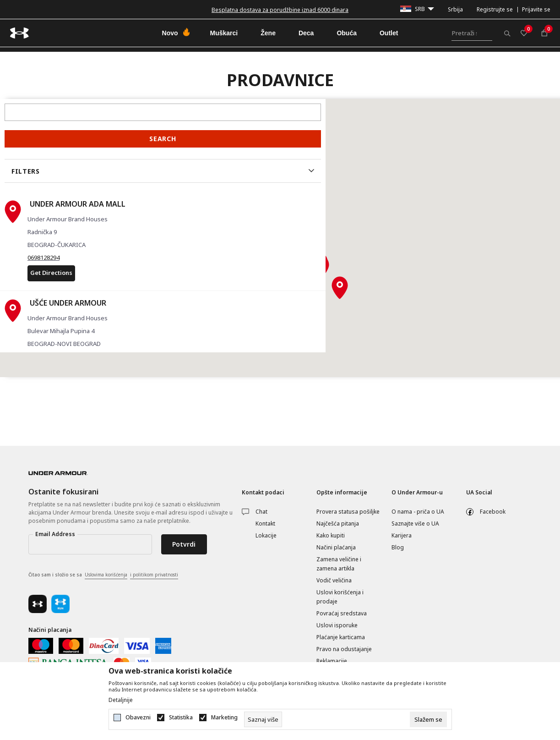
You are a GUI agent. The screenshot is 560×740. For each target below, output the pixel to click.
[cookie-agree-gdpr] (428, 719)
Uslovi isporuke (337, 625)
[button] (316, 270)
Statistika (181, 718)
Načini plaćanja (336, 547)
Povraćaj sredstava (342, 613)
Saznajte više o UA (415, 523)
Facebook (493, 512)
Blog (398, 547)
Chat (261, 512)
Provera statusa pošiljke (348, 512)
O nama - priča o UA (418, 512)
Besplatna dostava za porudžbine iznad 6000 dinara (280, 10)
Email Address (55, 534)
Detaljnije (121, 700)
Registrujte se (495, 9)
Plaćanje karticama (341, 637)
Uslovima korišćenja (106, 575)
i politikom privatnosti (154, 575)
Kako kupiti (331, 535)
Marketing (224, 718)
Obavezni (138, 718)
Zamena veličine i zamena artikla (339, 564)
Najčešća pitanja (338, 523)
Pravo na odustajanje (344, 649)
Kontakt (265, 523)
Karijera (402, 535)
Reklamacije (332, 661)
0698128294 (43, 258)
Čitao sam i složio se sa (103, 575)
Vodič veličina (334, 580)
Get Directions (51, 273)
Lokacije (266, 535)
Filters (25, 171)
